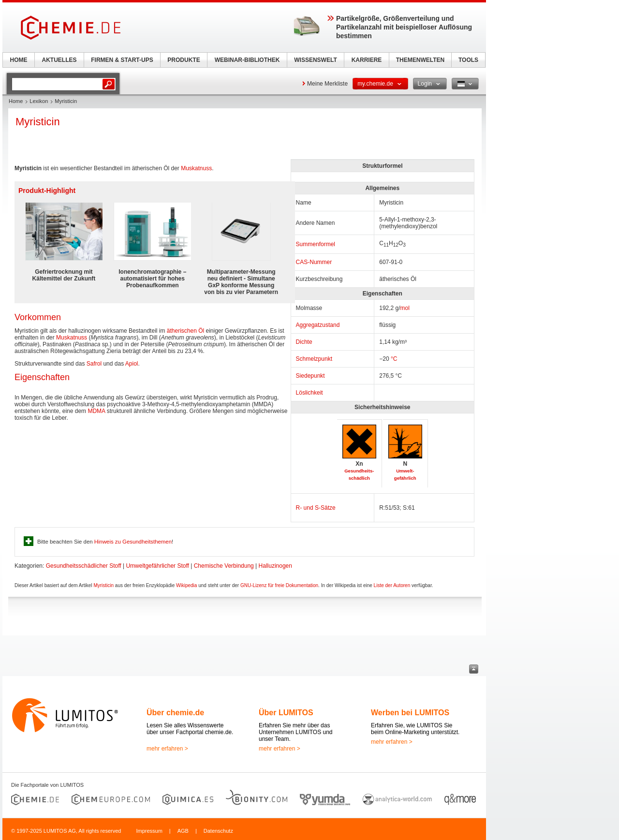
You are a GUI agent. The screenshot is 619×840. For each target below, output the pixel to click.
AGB (183, 831)
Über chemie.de (175, 713)
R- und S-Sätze (316, 508)
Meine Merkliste (327, 84)
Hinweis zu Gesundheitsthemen (133, 542)
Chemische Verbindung (224, 566)
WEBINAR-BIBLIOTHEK (247, 60)
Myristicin (103, 585)
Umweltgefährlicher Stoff (157, 566)
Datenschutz (218, 831)
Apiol (132, 364)
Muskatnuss (196, 168)
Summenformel (316, 244)
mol (405, 308)
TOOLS (468, 60)
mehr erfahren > (167, 749)
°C (394, 359)
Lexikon (39, 101)
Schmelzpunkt (314, 359)
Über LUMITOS (286, 713)
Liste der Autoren (392, 585)
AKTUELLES (59, 60)
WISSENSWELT (315, 60)
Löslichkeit (309, 393)
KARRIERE (367, 60)
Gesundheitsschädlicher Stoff (84, 566)
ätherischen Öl (185, 331)
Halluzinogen (275, 566)
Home (16, 101)
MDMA (96, 411)
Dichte (304, 342)
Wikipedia (186, 585)
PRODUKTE (184, 60)
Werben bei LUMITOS (410, 713)
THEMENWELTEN (420, 60)
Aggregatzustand (318, 325)
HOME (19, 60)
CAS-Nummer (314, 262)
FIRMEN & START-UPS (122, 60)
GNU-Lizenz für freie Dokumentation (279, 585)
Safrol (94, 364)
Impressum (149, 831)
